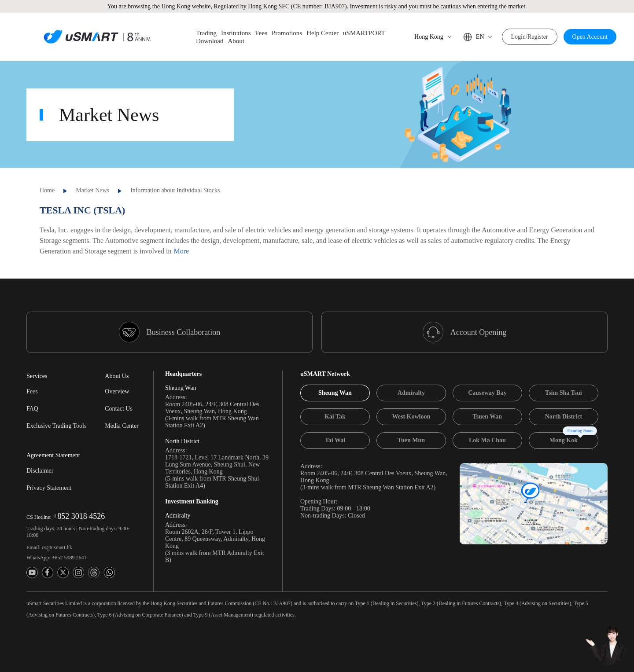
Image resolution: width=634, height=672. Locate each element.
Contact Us (119, 408)
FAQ (32, 408)
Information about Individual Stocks (175, 189)
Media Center (122, 425)
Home (47, 189)
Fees (32, 391)
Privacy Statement (49, 487)
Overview (117, 391)
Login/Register (530, 37)
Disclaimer (40, 470)
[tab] (335, 392)
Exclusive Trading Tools (56, 425)
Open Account (590, 37)
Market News (92, 189)
